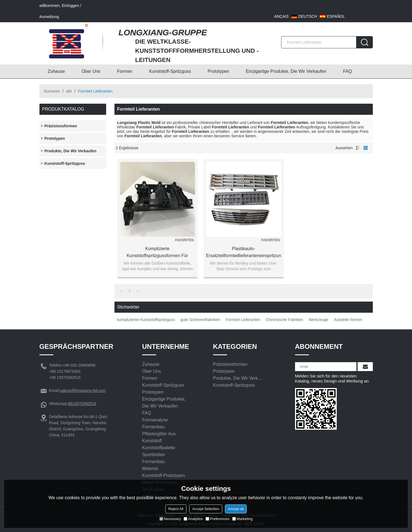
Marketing (242, 519)
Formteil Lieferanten (243, 320)
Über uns (91, 71)
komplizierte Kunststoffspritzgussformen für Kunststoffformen (157, 253)
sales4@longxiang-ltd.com (83, 391)
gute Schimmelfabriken (200, 320)
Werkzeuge (319, 320)
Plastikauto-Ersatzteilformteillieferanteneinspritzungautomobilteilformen (244, 252)
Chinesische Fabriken (285, 320)
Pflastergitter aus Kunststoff (159, 437)
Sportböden (154, 455)
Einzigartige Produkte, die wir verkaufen (286, 71)
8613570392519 (82, 404)
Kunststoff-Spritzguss (170, 71)
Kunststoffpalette (159, 448)
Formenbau (154, 427)
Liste (358, 148)
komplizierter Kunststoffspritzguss (146, 320)
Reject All (176, 509)
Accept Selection (206, 509)
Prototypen (218, 71)
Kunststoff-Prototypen (164, 475)
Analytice (193, 519)
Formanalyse (155, 420)
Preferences (218, 519)
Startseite (52, 91)
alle (69, 91)
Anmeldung (49, 17)
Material (150, 468)
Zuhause (56, 71)
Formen (125, 71)
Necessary (170, 519)
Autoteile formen (348, 320)
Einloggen (70, 6)
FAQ (348, 71)
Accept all (236, 509)
